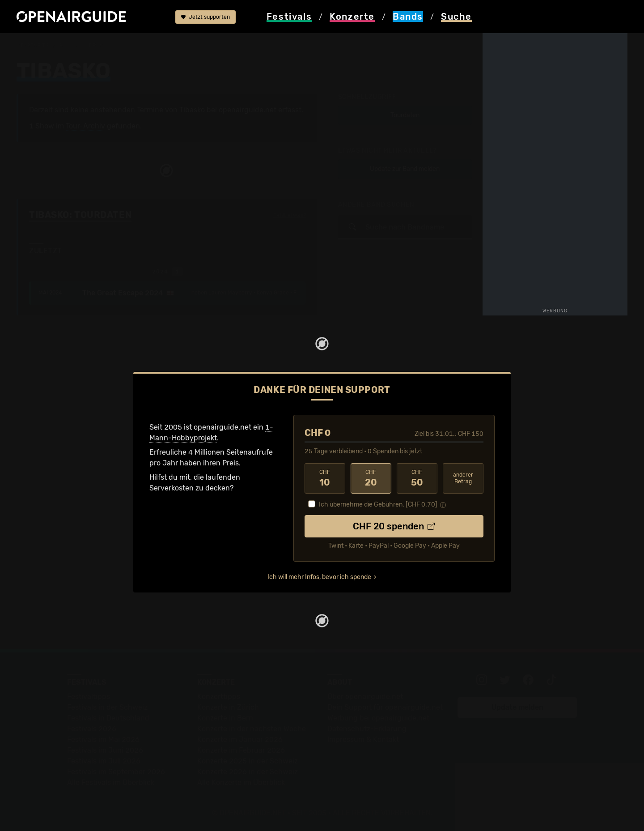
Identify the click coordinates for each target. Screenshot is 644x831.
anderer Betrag (463, 478)
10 (325, 478)
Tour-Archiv (85, 126)
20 (371, 478)
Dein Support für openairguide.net (385, 707)
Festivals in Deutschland (108, 718)
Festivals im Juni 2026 (105, 750)
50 (417, 478)
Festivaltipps (89, 697)
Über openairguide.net (365, 697)
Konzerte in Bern (225, 718)
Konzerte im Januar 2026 (240, 739)
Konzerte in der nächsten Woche (252, 729)
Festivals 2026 (92, 729)
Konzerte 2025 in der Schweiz (248, 761)
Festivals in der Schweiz (107, 707)
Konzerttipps (219, 697)
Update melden (517, 707)
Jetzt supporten (205, 17)
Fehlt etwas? (290, 215)
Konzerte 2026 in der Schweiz (248, 772)
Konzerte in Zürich (228, 707)
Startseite (33, 46)
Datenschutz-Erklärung (367, 729)
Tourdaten (405, 115)
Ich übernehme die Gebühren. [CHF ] (378, 505)
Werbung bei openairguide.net (378, 718)
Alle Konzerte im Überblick (241, 782)
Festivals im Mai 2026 (103, 739)
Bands (68, 46)
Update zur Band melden (405, 169)
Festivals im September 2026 (116, 772)
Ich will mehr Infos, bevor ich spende (319, 577)
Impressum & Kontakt (363, 739)
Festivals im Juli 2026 (104, 761)
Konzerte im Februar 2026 (241, 750)
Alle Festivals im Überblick (111, 782)
